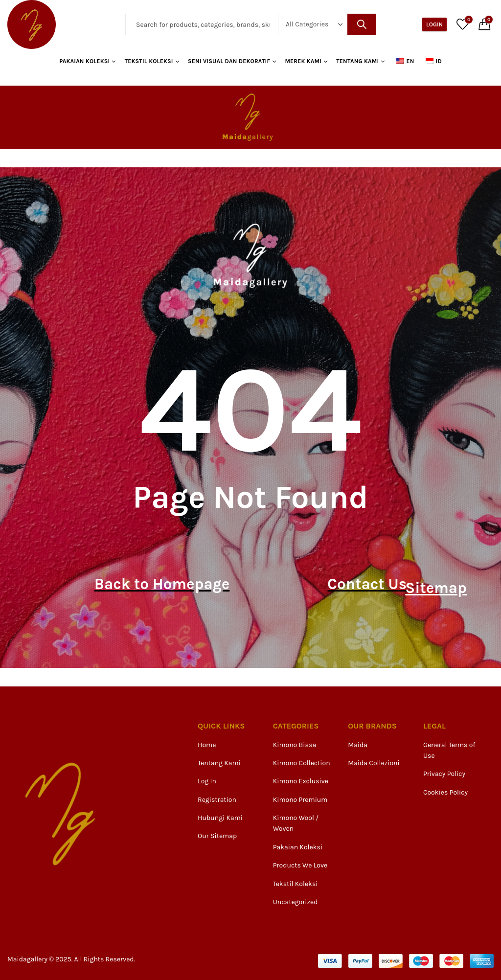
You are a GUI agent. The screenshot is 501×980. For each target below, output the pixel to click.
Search (362, 24)
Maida (358, 745)
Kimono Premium (300, 800)
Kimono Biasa (295, 745)
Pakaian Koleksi (298, 847)
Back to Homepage (157, 584)
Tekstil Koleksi (296, 884)
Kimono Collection (302, 763)
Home (207, 745)
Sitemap (432, 584)
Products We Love (300, 865)
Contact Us (375, 584)
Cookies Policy (445, 792)
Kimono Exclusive (301, 781)
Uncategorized (296, 902)
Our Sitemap (217, 836)
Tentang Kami (219, 763)
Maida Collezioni (374, 763)
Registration (217, 800)
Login (434, 24)
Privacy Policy (444, 774)
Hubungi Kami (220, 818)
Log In (207, 781)
